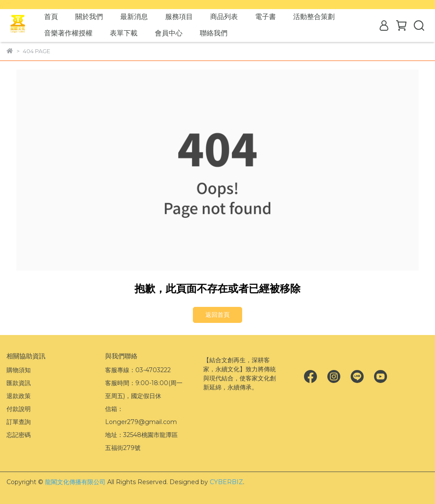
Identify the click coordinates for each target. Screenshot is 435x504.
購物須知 (19, 370)
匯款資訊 (19, 383)
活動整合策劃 (314, 17)
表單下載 (124, 33)
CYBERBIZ (226, 482)
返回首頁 (217, 315)
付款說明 (19, 409)
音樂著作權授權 (68, 33)
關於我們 (89, 17)
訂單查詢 (19, 422)
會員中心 (169, 33)
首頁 (51, 17)
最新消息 (134, 17)
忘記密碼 (19, 435)
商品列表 (224, 17)
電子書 (265, 17)
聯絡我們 (214, 33)
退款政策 (19, 396)
